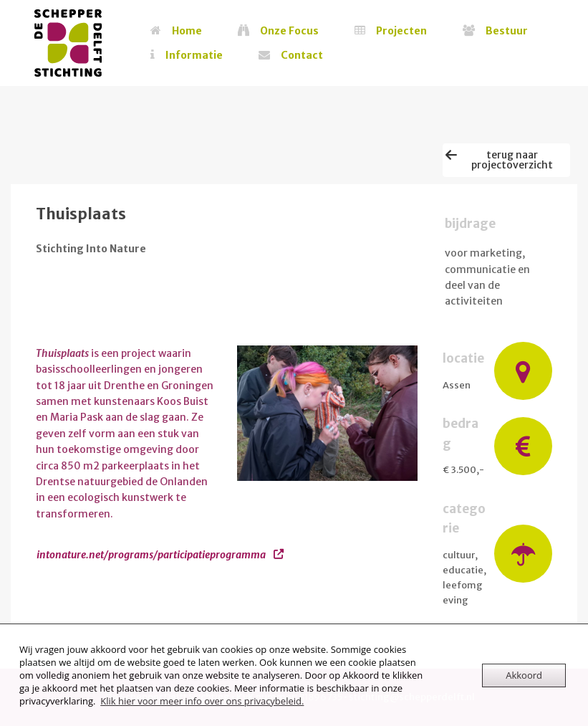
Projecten (391, 31)
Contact (291, 55)
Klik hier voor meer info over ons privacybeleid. (202, 701)
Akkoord (524, 675)
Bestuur (495, 31)
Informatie (187, 55)
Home (176, 31)
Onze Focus (278, 31)
